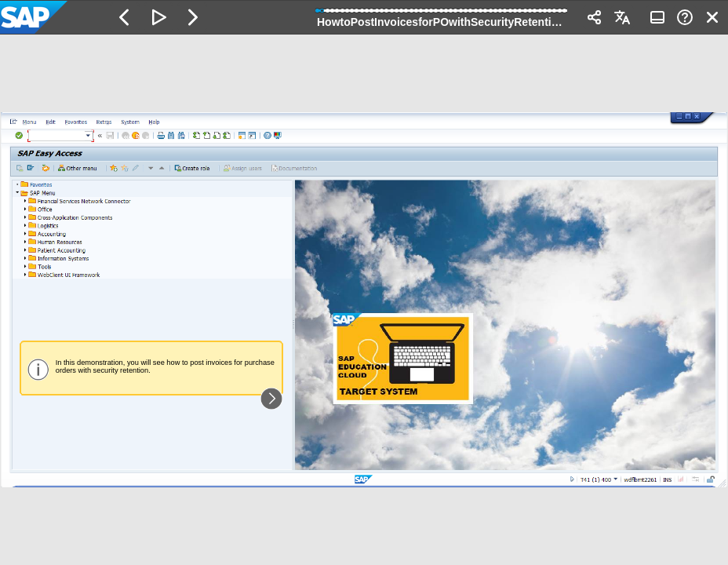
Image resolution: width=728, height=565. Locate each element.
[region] (364, 300)
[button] (125, 17)
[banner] (364, 17)
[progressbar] (442, 16)
